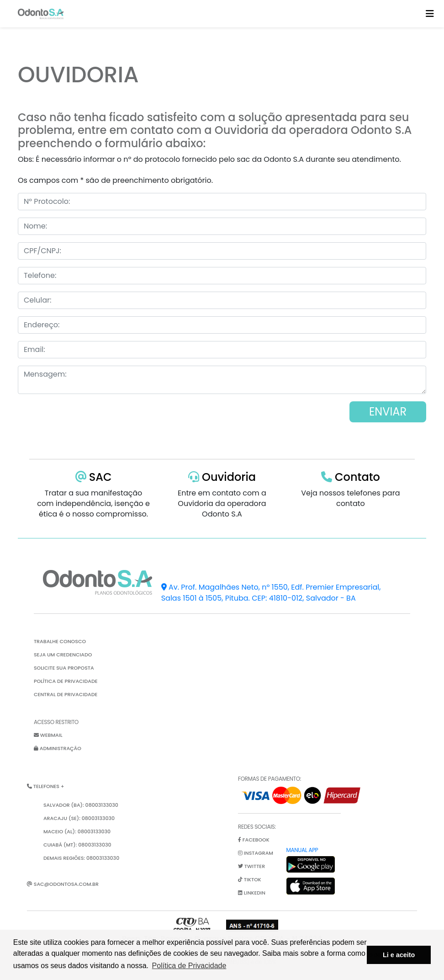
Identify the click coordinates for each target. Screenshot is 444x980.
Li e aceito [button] (399, 955)
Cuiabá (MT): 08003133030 (77, 845)
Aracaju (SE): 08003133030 (79, 818)
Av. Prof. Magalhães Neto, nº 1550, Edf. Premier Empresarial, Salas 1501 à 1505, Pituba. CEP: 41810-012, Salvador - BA (271, 593)
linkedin (252, 893)
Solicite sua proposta (64, 668)
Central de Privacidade (66, 694)
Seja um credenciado (63, 655)
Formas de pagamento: (270, 779)
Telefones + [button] (46, 786)
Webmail (48, 735)
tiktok (250, 879)
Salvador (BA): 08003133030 (81, 805)
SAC (94, 477)
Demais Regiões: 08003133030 (81, 858)
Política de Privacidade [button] (189, 966)
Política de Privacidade (66, 681)
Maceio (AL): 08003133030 (77, 831)
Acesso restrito (56, 722)
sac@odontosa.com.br (63, 884)
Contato (351, 477)
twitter (251, 866)
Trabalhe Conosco (60, 641)
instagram (256, 853)
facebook (254, 840)
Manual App (302, 850)
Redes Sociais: (257, 827)
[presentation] (87, 441)
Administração (58, 748)
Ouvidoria (222, 477)
